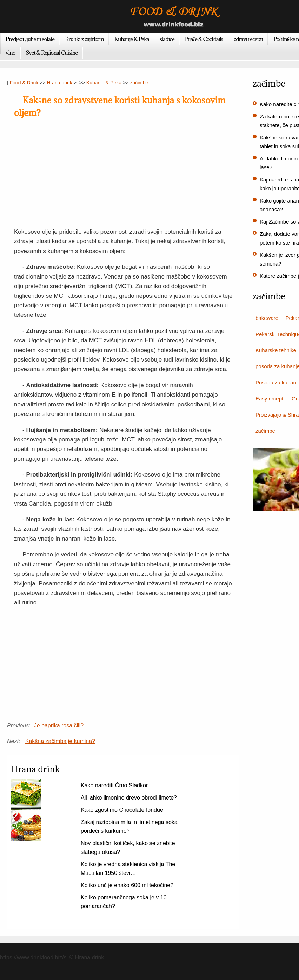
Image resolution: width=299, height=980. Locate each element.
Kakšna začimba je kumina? (60, 741)
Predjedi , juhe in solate (30, 39)
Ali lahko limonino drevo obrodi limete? (129, 798)
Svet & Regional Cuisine (52, 53)
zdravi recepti (248, 39)
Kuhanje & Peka (132, 39)
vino (11, 53)
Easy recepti (270, 399)
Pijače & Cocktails (204, 39)
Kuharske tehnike (276, 350)
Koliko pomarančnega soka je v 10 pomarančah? (124, 902)
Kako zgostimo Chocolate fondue (122, 810)
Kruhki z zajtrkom (84, 39)
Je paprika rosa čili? (59, 725)
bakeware (267, 318)
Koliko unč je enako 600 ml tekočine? (127, 885)
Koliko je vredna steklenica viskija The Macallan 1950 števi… (128, 869)
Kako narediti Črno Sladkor (114, 785)
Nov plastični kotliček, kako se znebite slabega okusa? (128, 848)
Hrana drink (59, 83)
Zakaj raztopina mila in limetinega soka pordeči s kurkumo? (129, 827)
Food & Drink (24, 83)
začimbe (139, 83)
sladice (167, 39)
